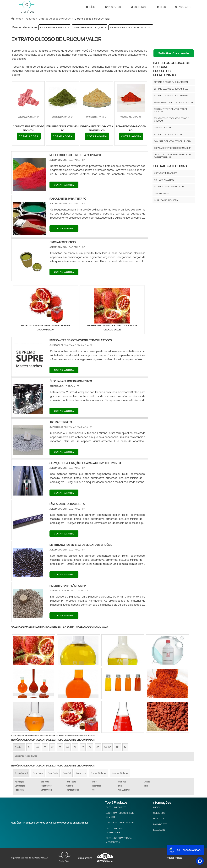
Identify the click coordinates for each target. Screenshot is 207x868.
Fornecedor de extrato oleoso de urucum (171, 120)
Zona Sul (67, 773)
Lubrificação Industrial (166, 200)
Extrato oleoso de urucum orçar (171, 82)
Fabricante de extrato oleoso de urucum (171, 110)
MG (37, 747)
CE (98, 747)
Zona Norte (38, 773)
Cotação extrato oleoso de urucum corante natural (173, 156)
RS (75, 747)
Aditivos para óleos (164, 180)
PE (83, 747)
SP (52, 747)
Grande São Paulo (98, 773)
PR (60, 747)
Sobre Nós (139, 7)
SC (68, 747)
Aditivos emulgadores (166, 173)
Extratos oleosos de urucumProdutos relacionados (172, 69)
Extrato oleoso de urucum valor (171, 96)
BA (90, 747)
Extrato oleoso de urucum (168, 134)
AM (117, 747)
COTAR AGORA (29, 136)
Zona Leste (81, 773)
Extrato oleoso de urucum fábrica (55, 27)
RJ (29, 747)
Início (91, 7)
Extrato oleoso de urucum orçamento (90, 27)
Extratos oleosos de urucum (169, 187)
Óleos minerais (162, 193)
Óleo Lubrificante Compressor (116, 830)
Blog (162, 7)
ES (45, 747)
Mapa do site (160, 824)
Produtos (113, 7)
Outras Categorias (170, 166)
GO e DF (107, 747)
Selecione (19, 747)
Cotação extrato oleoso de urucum (173, 148)
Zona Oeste (53, 773)
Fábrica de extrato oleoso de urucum (173, 102)
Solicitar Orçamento (174, 53)
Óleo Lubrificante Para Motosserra (119, 840)
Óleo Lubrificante (116, 807)
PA (125, 747)
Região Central (21, 773)
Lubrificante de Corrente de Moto (120, 815)
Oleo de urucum (162, 128)
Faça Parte (183, 7)
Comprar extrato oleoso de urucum (173, 141)
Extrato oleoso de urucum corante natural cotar (131, 27)
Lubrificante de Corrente (120, 823)
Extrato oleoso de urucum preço (171, 89)
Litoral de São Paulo (120, 773)
